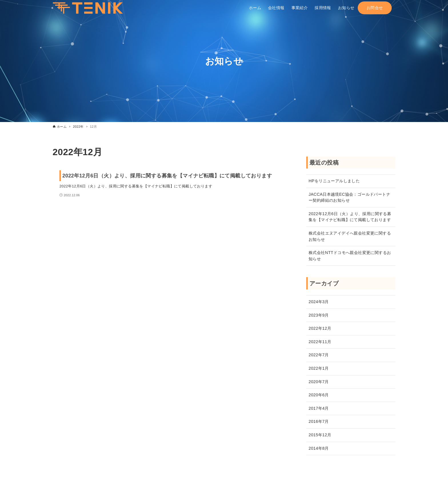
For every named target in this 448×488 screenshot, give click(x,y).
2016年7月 (319, 421)
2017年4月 (319, 408)
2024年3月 (319, 302)
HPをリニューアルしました (334, 181)
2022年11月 (320, 342)
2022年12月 (320, 328)
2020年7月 (319, 382)
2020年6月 (319, 395)
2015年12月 (320, 435)
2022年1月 (319, 368)
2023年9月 (319, 315)
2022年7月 (319, 355)
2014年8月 (319, 448)
